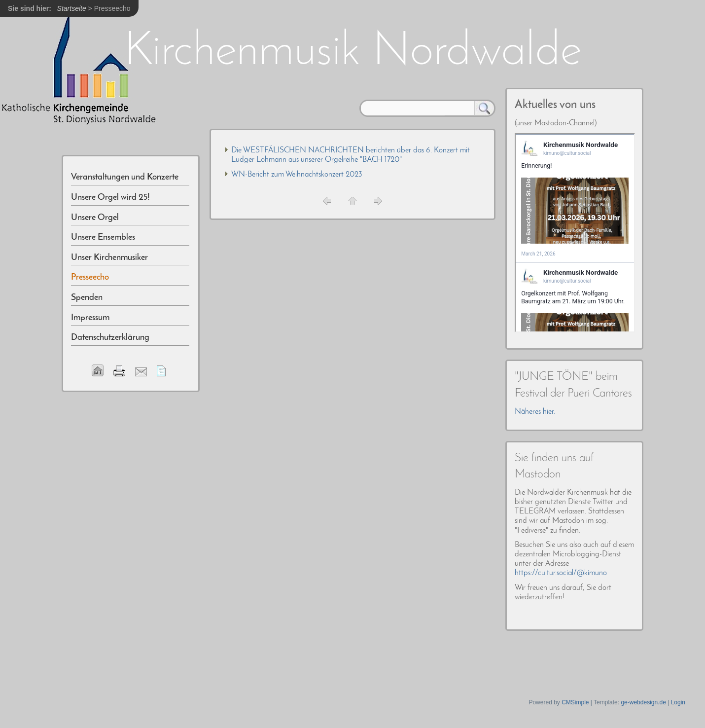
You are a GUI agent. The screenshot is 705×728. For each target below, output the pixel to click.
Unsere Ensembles (103, 237)
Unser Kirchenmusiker (109, 258)
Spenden (87, 298)
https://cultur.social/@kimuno (561, 573)
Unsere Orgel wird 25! (110, 198)
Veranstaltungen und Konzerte (125, 177)
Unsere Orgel (95, 218)
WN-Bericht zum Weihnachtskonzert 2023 (297, 175)
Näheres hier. (535, 412)
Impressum (90, 318)
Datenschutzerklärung (110, 338)
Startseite (72, 8)
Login (678, 702)
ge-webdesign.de (643, 702)
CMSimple (575, 702)
